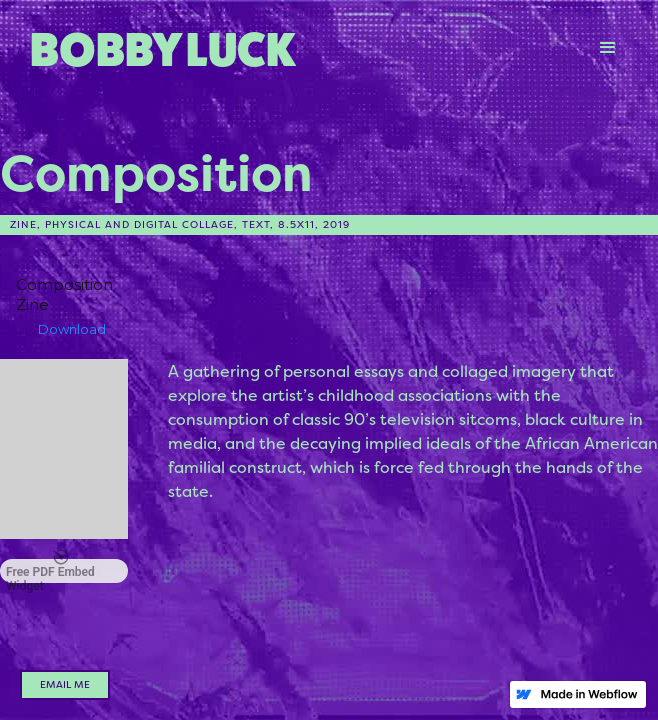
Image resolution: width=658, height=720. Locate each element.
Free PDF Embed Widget (50, 571)
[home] (299, 47)
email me (65, 684)
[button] (608, 48)
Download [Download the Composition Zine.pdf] (72, 329)
